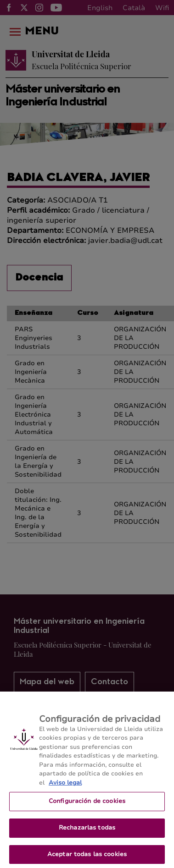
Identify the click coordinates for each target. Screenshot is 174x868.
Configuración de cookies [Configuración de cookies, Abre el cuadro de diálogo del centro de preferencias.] (87, 804)
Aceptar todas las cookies (87, 857)
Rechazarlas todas (87, 831)
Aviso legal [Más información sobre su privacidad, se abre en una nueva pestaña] (65, 786)
